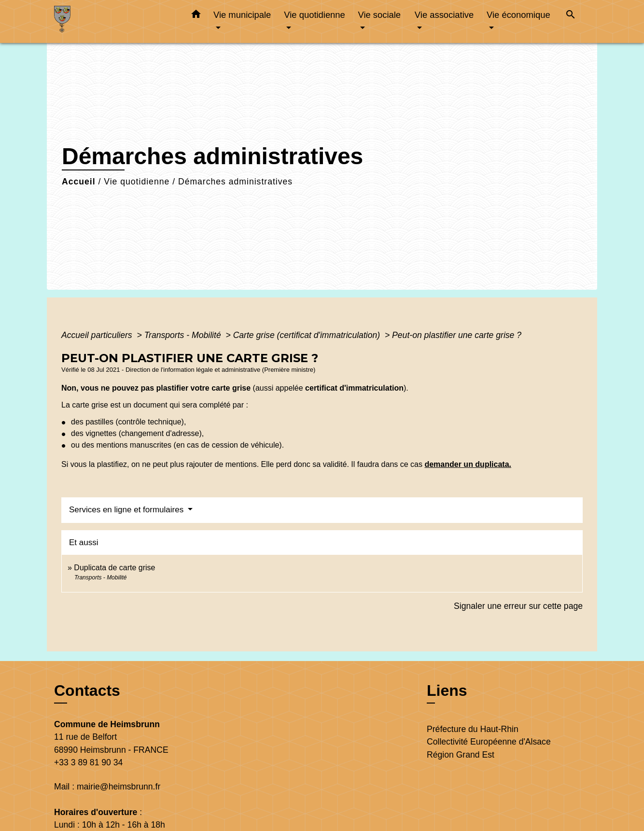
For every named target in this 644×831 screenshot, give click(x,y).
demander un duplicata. (468, 464)
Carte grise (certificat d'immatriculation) (308, 335)
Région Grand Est (461, 755)
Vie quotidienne (137, 182)
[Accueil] (114, 21)
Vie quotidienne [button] (314, 15)
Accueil (79, 182)
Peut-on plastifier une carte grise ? (457, 335)
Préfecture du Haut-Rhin (473, 729)
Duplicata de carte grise (114, 568)
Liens (447, 690)
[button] (196, 16)
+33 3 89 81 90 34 (88, 762)
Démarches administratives (235, 182)
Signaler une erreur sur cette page (518, 606)
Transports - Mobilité (184, 335)
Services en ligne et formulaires (127, 510)
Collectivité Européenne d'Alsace (489, 742)
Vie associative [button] (444, 15)
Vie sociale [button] (379, 15)
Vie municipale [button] (242, 15)
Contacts (87, 690)
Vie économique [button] (518, 15)
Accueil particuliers (98, 335)
